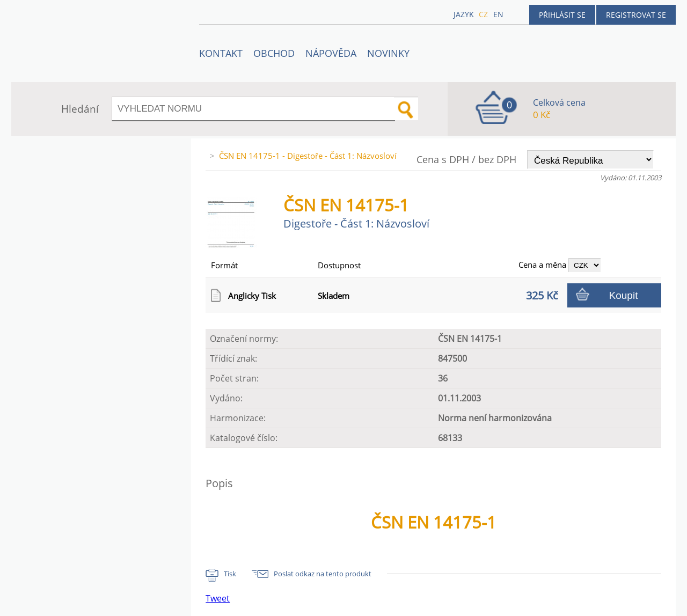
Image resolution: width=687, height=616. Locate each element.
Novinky (388, 53)
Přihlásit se (562, 15)
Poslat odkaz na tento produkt (323, 574)
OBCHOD (274, 53)
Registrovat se (636, 15)
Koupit (624, 295)
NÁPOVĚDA (331, 53)
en (498, 14)
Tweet (218, 598)
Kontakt (221, 53)
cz (483, 14)
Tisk (230, 574)
